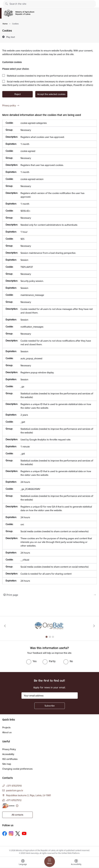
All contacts (17, 815)
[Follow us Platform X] (18, 834)
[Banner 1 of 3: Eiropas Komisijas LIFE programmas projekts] (49, 626)
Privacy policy (9, 105)
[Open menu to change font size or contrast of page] (76, 863)
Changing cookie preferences (17, 769)
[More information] (17, 806)
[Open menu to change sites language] (23, 863)
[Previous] (5, 626)
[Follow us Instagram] (11, 833)
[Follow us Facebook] (5, 834)
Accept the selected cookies (51, 94)
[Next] (94, 626)
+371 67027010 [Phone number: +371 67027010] (14, 786)
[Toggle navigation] (50, 862)
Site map (7, 764)
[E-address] (8, 806)
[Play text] (11, 37)
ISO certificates (10, 759)
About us (7, 732)
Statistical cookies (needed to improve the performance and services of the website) (49, 76)
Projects (6, 727)
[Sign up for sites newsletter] (50, 706)
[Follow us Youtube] (24, 833)
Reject (18, 94)
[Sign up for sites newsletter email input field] (50, 696)
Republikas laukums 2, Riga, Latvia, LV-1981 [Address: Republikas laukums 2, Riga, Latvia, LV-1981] (29, 795)
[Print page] (49, 595)
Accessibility (8, 754)
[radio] (31, 661)
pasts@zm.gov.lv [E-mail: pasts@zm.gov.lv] (15, 790)
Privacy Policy (9, 749)
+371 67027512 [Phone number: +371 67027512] (14, 800)
